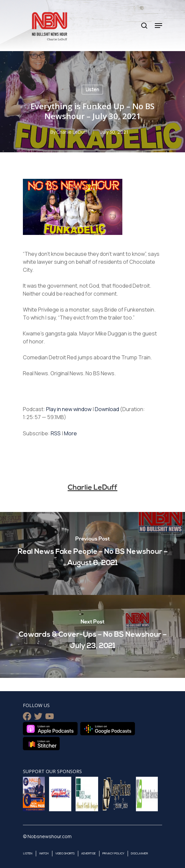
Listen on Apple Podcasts (50, 729)
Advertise (89, 853)
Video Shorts (65, 853)
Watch (44, 853)
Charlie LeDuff (72, 132)
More (70, 433)
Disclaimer (139, 853)
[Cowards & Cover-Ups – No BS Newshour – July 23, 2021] (92, 636)
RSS (56, 433)
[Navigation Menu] (158, 26)
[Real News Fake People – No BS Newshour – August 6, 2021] (92, 553)
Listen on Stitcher (41, 744)
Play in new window (69, 409)
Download (107, 409)
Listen (92, 89)
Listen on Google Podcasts (108, 729)
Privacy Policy (113, 853)
